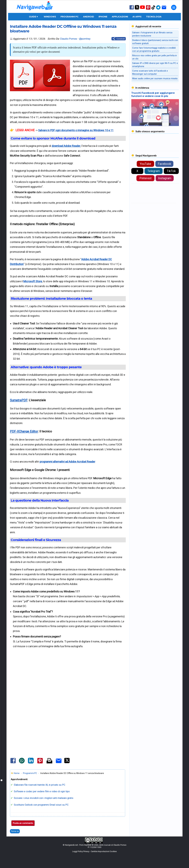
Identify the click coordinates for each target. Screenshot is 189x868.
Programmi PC (70, 17)
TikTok (171, 171)
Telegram (154, 171)
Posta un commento (23, 823)
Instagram (165, 178)
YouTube (145, 164)
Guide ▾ (33, 17)
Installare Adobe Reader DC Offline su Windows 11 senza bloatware (63, 29)
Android (89, 17)
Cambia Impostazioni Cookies (104, 851)
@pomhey (85, 39)
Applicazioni (120, 17)
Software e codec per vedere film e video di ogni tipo (42, 791)
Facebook (164, 164)
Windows (50, 17)
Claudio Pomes (69, 39)
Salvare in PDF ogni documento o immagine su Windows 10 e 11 (76, 130)
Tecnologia (154, 17)
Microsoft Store (33, 281)
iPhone (103, 17)
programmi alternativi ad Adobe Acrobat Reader (67, 462)
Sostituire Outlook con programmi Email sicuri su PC (41, 805)
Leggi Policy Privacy (81, 851)
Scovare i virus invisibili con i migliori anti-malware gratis (44, 798)
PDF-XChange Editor (24, 431)
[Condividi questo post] (119, 39)
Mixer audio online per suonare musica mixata (155, 78)
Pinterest (146, 178)
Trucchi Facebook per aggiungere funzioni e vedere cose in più (153, 94)
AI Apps (137, 17)
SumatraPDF (19, 400)
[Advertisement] (68, 685)
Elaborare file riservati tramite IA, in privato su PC (40, 785)
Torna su (15, 831)
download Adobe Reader (66, 146)
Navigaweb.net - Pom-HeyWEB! (78, 845)
